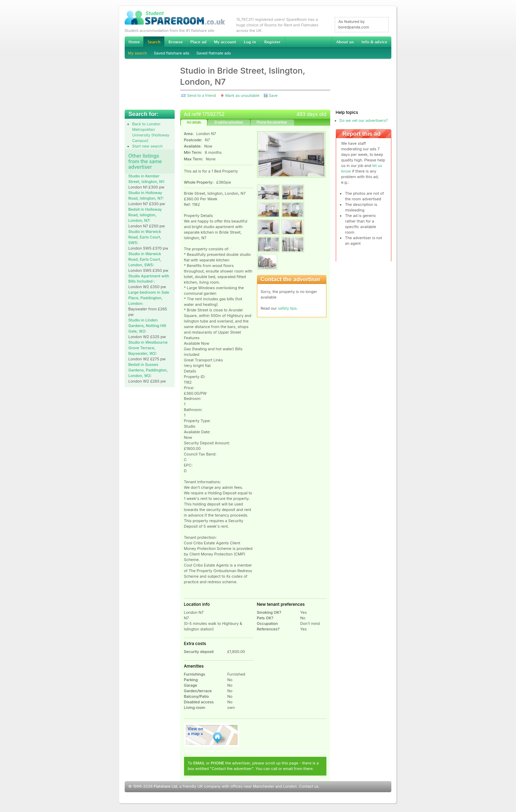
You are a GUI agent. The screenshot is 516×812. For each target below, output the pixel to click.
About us (345, 42)
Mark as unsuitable (242, 95)
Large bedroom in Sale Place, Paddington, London (149, 298)
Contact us (309, 786)
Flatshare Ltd (166, 786)
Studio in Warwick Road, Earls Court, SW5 (145, 237)
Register (272, 42)
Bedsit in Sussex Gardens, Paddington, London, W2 (148, 370)
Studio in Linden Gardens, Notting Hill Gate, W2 (147, 326)
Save (273, 95)
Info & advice (374, 42)
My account (225, 42)
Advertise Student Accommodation (198, 42)
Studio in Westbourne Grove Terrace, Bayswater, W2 (148, 348)
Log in (250, 42)
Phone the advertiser (272, 122)
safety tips (287, 308)
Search (154, 42)
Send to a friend (202, 95)
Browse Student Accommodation (175, 42)
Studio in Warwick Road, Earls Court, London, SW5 (145, 259)
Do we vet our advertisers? (364, 120)
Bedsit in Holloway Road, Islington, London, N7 (145, 215)
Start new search (148, 146)
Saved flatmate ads (213, 53)
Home (134, 42)
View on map (212, 735)
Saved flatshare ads (172, 53)
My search (138, 53)
